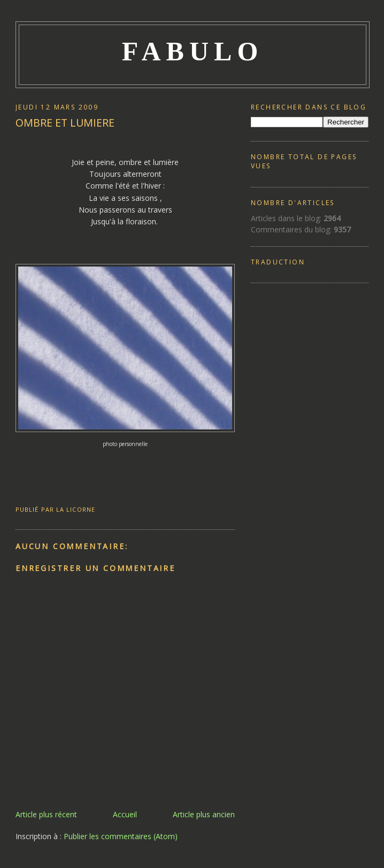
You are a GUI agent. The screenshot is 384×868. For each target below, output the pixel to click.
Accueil (125, 814)
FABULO (193, 51)
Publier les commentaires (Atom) (121, 836)
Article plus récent (46, 814)
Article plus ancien (204, 814)
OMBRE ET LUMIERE (65, 123)
